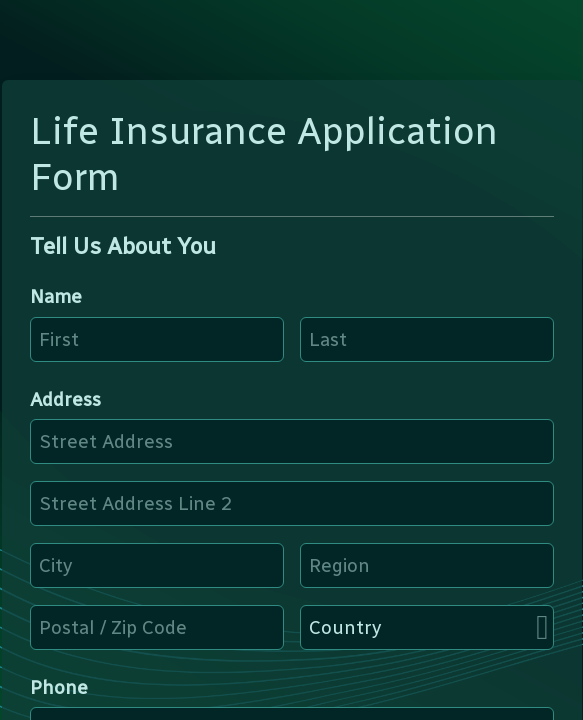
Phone (59, 687)
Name (56, 296)
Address (65, 399)
